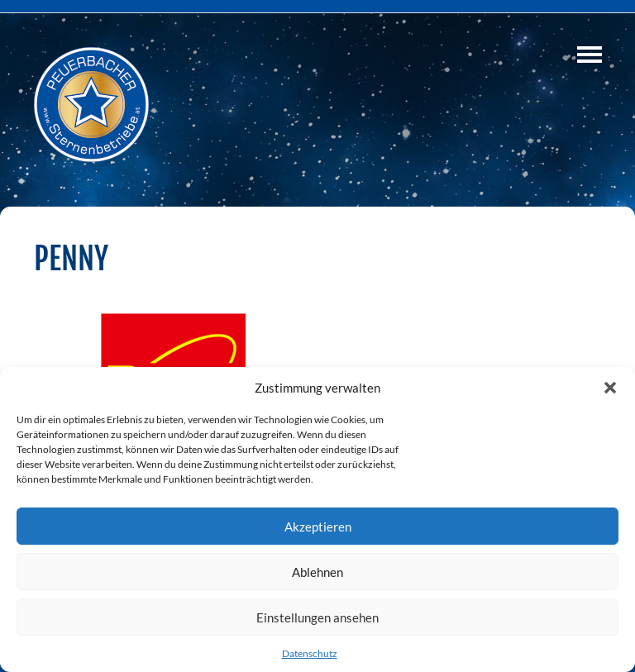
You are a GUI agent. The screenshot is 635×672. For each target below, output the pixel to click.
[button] (610, 388)
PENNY (71, 259)
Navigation (590, 55)
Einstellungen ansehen (317, 617)
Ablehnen (317, 572)
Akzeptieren (318, 527)
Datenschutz (310, 653)
